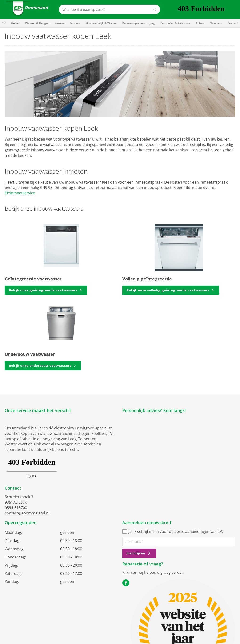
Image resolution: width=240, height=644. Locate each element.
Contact (233, 23)
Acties (200, 23)
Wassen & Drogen (37, 23)
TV (4, 23)
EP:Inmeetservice (20, 193)
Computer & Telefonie (175, 23)
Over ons (216, 23)
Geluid (15, 23)
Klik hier (129, 572)
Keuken (60, 23)
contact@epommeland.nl (27, 513)
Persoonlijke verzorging (139, 23)
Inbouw (75, 23)
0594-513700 (16, 508)
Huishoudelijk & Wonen (101, 23)
